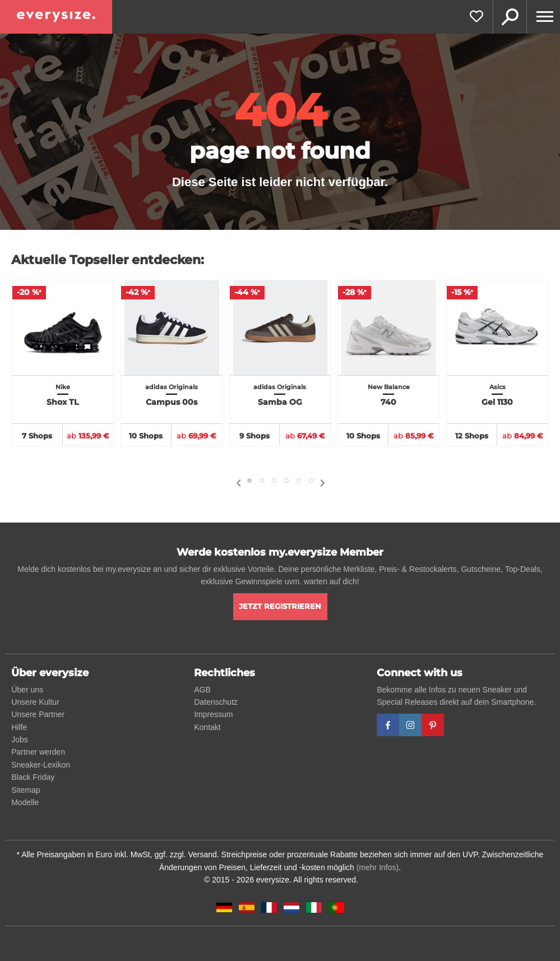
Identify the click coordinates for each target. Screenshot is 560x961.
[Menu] (543, 17)
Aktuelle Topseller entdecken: (108, 260)
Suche (510, 17)
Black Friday (33, 777)
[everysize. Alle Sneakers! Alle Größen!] (56, 17)
